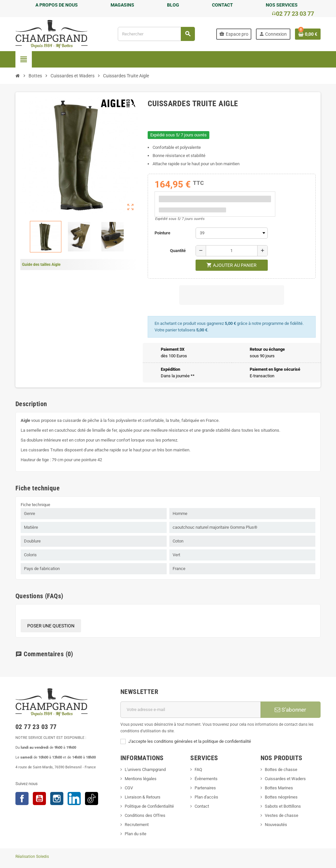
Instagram (57, 799)
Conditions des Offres (145, 815)
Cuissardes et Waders (285, 779)
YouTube (39, 799)
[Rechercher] (156, 34)
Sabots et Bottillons (283, 806)
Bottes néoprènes (281, 797)
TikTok (92, 799)
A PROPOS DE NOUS (57, 5)
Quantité (178, 251)
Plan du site (136, 834)
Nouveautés (276, 825)
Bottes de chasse (281, 769)
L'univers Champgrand (145, 769)
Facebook (22, 799)
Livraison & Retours (143, 797)
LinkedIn (74, 799)
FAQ (198, 769)
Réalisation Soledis (32, 857)
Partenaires (205, 788)
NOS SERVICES (282, 5)
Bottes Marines (279, 788)
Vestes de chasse (282, 815)
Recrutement (137, 825)
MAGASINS (122, 5)
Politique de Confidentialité (149, 806)
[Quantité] (232, 251)
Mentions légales (141, 779)
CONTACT (222, 5)
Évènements (206, 779)
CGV (129, 788)
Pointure (162, 233)
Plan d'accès (206, 797)
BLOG (173, 5)
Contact (202, 806)
